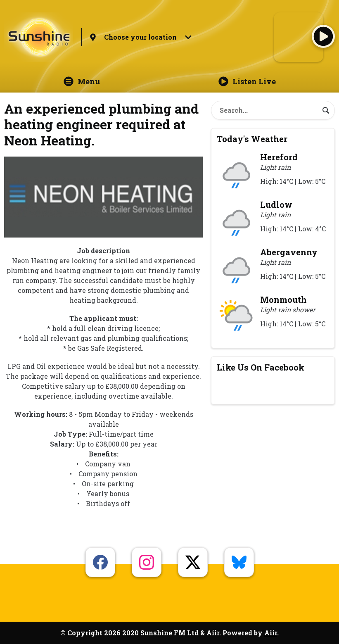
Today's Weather (252, 139)
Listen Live (247, 81)
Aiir (271, 633)
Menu (82, 81)
